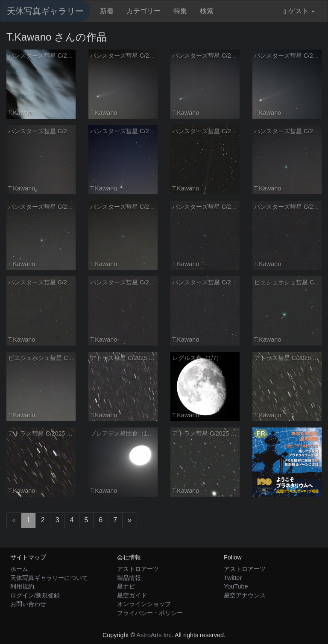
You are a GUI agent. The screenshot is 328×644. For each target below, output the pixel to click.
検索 (207, 11)
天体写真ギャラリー (45, 11)
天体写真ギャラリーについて (49, 578)
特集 (180, 11)
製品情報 (129, 578)
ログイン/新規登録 (35, 595)
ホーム (19, 569)
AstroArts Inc (154, 635)
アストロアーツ (138, 569)
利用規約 (22, 586)
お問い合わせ (28, 604)
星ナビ (126, 586)
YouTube (236, 586)
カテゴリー (143, 11)
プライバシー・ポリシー (150, 613)
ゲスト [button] (299, 11)
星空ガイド (132, 595)
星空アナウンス (245, 595)
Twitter (233, 578)
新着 (107, 11)
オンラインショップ (144, 604)
